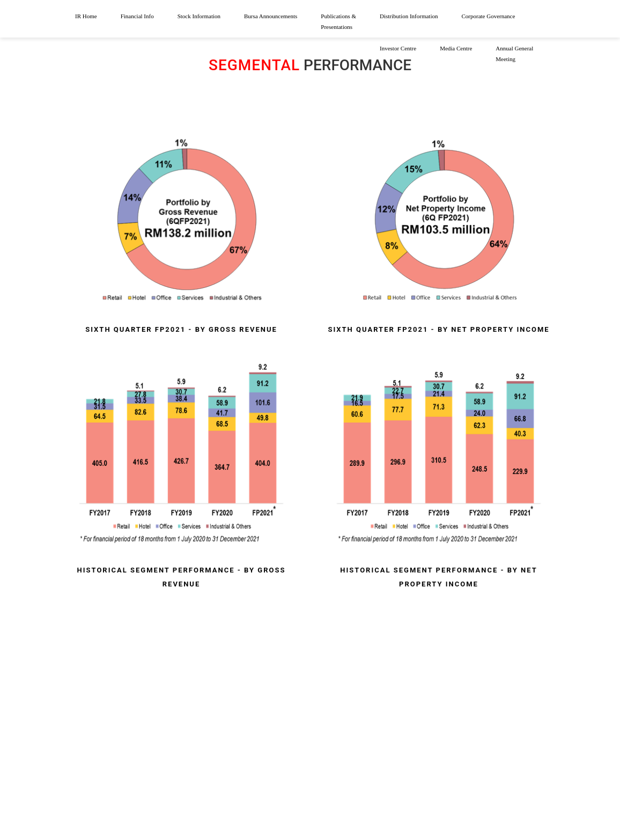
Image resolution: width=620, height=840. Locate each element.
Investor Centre (398, 48)
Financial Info (137, 16)
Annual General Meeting (514, 54)
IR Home (86, 16)
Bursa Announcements (271, 16)
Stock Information (199, 16)
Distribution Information (409, 16)
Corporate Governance (488, 16)
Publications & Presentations (338, 21)
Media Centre (456, 48)
